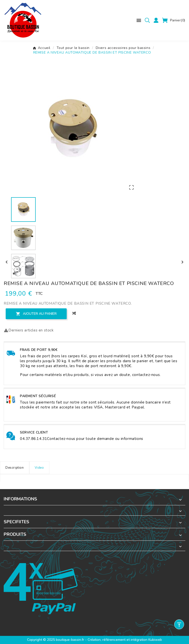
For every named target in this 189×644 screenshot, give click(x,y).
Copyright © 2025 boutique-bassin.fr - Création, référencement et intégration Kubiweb (94, 640)
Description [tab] (15, 468)
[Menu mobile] (139, 20)
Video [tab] (39, 468)
